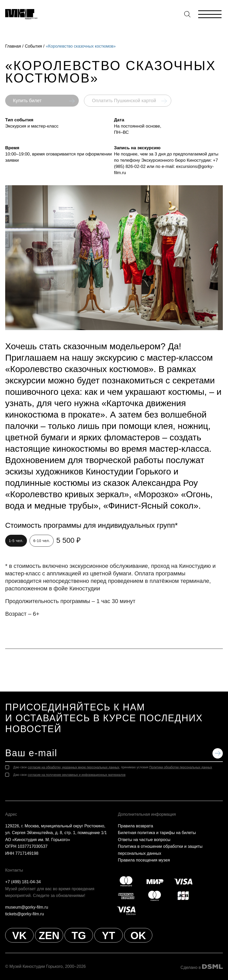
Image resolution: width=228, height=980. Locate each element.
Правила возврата (136, 826)
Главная (13, 46)
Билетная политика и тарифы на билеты (157, 833)
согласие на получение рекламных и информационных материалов (77, 775)
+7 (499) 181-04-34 (23, 882)
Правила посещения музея (144, 860)
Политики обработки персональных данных (181, 767)
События (33, 46)
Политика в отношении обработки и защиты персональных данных (160, 850)
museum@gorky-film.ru (27, 907)
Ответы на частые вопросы (144, 840)
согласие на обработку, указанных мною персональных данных (73, 767)
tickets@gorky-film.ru (25, 914)
